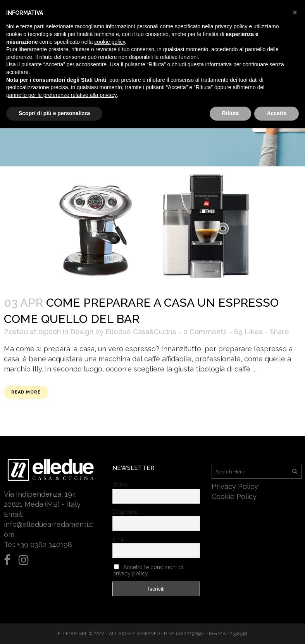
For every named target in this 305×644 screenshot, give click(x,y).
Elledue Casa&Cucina (141, 332)
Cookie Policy (234, 496)
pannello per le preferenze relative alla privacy (62, 95)
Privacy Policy (235, 486)
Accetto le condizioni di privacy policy (148, 570)
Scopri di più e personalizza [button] (54, 113)
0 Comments (205, 332)
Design (82, 332)
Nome (120, 485)
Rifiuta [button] (231, 113)
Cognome (125, 512)
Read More (26, 392)
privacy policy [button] (231, 26)
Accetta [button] (277, 113)
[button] (295, 12)
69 (248, 332)
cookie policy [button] (109, 42)
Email (119, 539)
